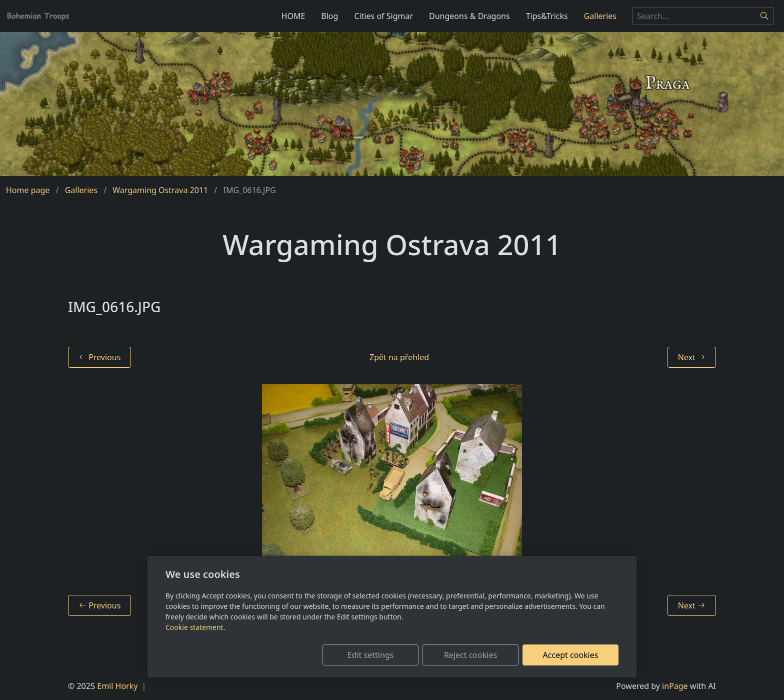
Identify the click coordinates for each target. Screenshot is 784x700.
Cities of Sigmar (383, 16)
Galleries (600, 16)
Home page (28, 190)
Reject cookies (470, 655)
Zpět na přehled (399, 357)
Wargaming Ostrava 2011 (160, 190)
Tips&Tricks (547, 16)
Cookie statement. (195, 627)
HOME (293, 16)
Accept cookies (571, 655)
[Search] (765, 16)
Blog (329, 16)
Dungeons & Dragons (469, 16)
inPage (675, 686)
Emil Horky (117, 686)
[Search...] (694, 16)
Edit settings (371, 655)
